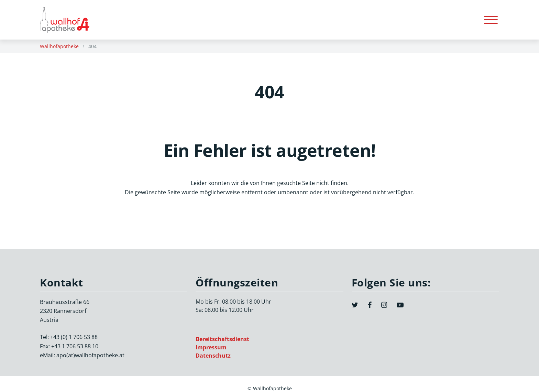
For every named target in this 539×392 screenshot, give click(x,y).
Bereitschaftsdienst (222, 339)
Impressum (211, 347)
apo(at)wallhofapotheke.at (90, 355)
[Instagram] (384, 305)
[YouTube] (400, 305)
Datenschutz (213, 356)
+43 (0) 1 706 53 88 (74, 337)
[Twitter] (355, 305)
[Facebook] (370, 305)
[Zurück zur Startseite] (68, 20)
